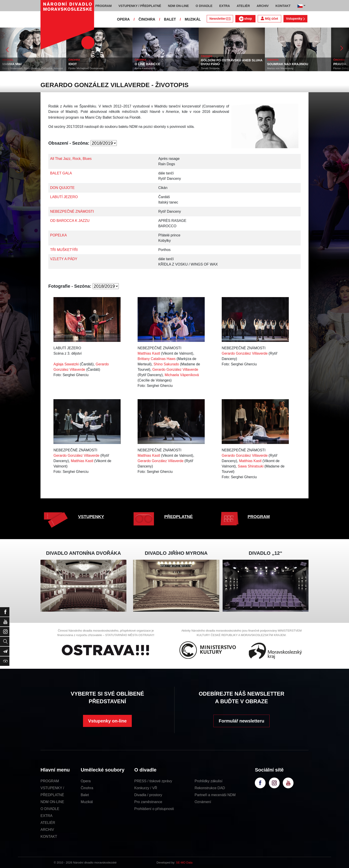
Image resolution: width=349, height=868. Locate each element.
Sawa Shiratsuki (251, 466)
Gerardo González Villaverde (175, 370)
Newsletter (220, 19)
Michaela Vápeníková (182, 375)
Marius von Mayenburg (280, 68)
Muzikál (87, 802)
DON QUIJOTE (62, 188)
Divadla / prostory (148, 795)
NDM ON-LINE (52, 802)
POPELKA (59, 235)
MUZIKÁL (193, 19)
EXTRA (46, 816)
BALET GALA (61, 173)
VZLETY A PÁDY (64, 259)
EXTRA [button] (225, 6)
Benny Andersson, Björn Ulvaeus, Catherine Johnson (33, 68)
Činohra (87, 788)
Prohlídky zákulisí (209, 781)
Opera (86, 781)
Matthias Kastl (149, 353)
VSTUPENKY (91, 517)
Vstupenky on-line (107, 721)
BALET (170, 19)
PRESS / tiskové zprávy (153, 781)
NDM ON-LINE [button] (178, 6)
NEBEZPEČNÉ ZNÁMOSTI (72, 211)
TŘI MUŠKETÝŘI (64, 250)
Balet (85, 795)
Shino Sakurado (166, 364)
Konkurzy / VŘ (146, 788)
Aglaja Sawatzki (66, 364)
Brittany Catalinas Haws (157, 359)
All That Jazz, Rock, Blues (71, 159)
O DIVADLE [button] (204, 6)
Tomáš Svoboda (210, 68)
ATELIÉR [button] (243, 6)
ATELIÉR (48, 823)
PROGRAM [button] (103, 6)
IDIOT (73, 64)
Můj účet (269, 18)
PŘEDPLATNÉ (178, 517)
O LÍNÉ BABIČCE (147, 64)
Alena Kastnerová (145, 68)
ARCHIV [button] (263, 6)
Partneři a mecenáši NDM (215, 795)
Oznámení (203, 802)
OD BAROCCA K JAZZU (70, 221)
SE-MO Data (184, 863)
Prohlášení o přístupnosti (154, 809)
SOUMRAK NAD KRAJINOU (288, 64)
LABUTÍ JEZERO (64, 197)
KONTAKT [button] (283, 6)
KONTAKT (49, 837)
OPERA (123, 19)
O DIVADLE (50, 809)
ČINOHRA (147, 19)
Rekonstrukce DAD (210, 788)
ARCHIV (47, 830)
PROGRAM (259, 517)
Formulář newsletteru (242, 721)
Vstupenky (295, 19)
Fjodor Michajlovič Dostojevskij (86, 68)
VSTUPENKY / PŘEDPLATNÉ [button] (140, 6)
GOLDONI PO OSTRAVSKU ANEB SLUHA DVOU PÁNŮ (232, 62)
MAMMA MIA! (12, 64)
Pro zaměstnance (148, 802)
